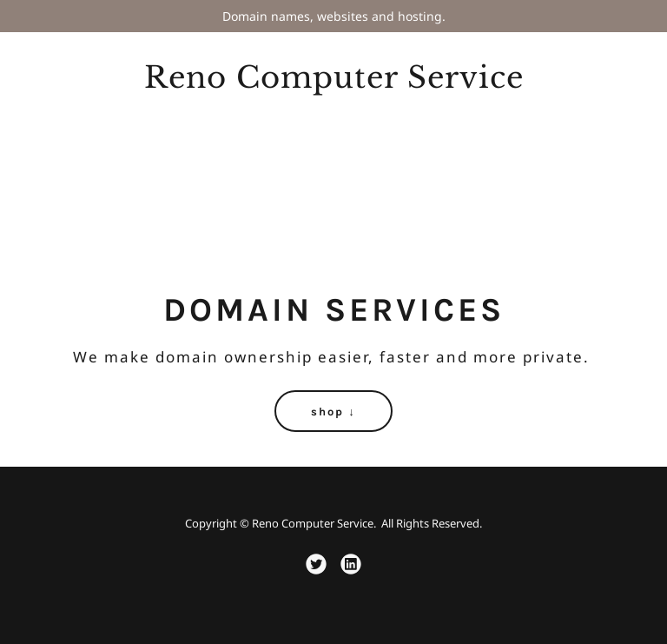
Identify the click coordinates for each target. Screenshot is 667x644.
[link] (333, 83)
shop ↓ (333, 412)
